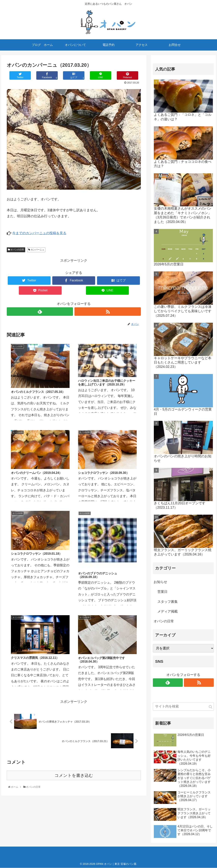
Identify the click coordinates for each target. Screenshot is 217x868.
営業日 (162, 592)
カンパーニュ (36, 250)
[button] (211, 707)
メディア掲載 (168, 611)
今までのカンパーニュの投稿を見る (39, 233)
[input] (183, 706)
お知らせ (160, 582)
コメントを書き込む (74, 568)
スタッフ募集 (168, 602)
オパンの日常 (16, 250)
